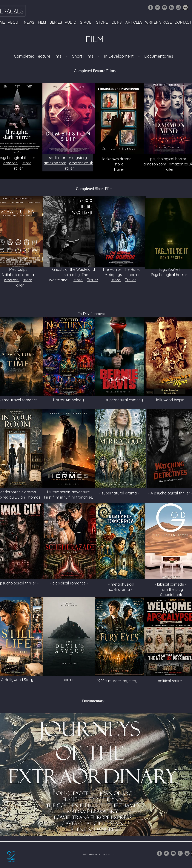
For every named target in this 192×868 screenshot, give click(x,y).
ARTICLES (134, 22)
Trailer (17, 168)
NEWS (30, 22)
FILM (42, 22)
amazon (11, 163)
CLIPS (117, 22)
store (27, 163)
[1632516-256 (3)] (185, 7)
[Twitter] (158, 7)
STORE (102, 22)
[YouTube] (164, 7)
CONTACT (183, 22)
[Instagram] (178, 7)
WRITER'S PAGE (159, 22)
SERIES (56, 22)
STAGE (86, 22)
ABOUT (14, 22)
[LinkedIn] (171, 7)
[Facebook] (151, 7)
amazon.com (55, 163)
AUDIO (71, 22)
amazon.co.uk (81, 163)
